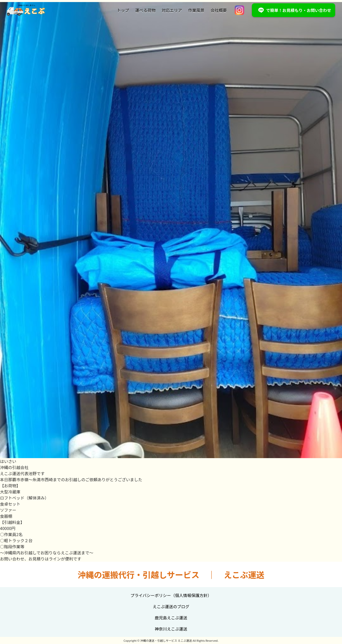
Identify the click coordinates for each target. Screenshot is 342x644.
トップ (123, 10)
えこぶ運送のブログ (171, 606)
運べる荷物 (145, 10)
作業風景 (196, 10)
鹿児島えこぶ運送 (171, 618)
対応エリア (172, 10)
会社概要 (219, 10)
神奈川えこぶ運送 (171, 629)
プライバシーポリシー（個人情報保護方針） (171, 595)
